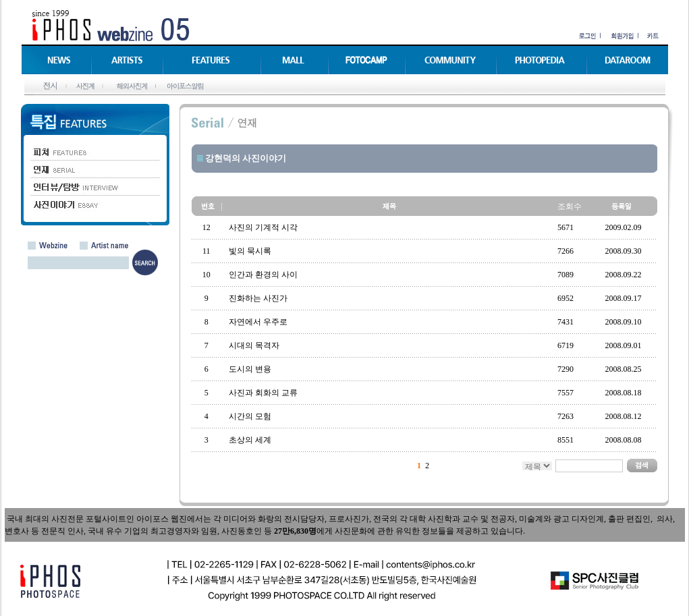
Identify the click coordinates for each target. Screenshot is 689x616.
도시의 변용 (250, 369)
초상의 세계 (250, 440)
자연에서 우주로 (258, 322)
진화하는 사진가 (258, 298)
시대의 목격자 (254, 345)
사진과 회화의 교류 (263, 393)
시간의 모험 (250, 416)
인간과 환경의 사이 (263, 275)
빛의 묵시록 (250, 251)
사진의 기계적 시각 (263, 227)
